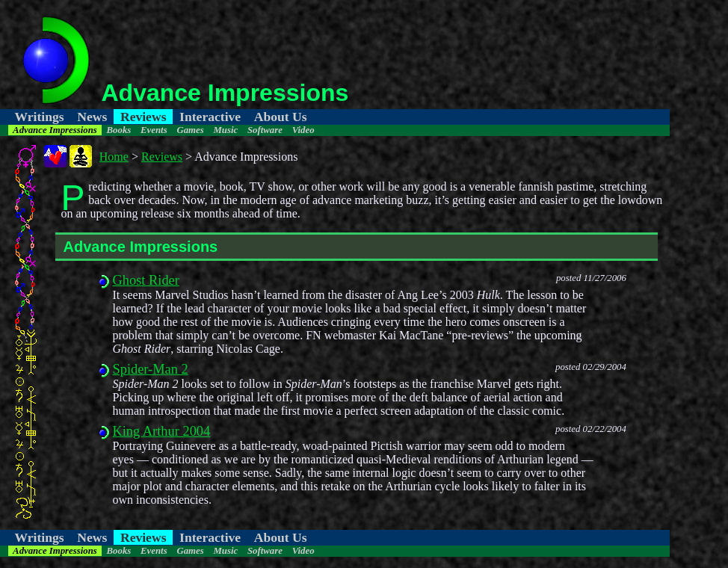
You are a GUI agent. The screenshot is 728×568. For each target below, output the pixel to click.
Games (190, 130)
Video (303, 130)
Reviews (144, 117)
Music (225, 130)
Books (119, 130)
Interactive (210, 117)
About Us (281, 117)
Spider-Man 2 (150, 369)
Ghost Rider (145, 280)
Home (114, 157)
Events (154, 130)
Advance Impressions (55, 130)
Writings (40, 117)
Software (265, 130)
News (92, 117)
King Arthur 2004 (161, 431)
